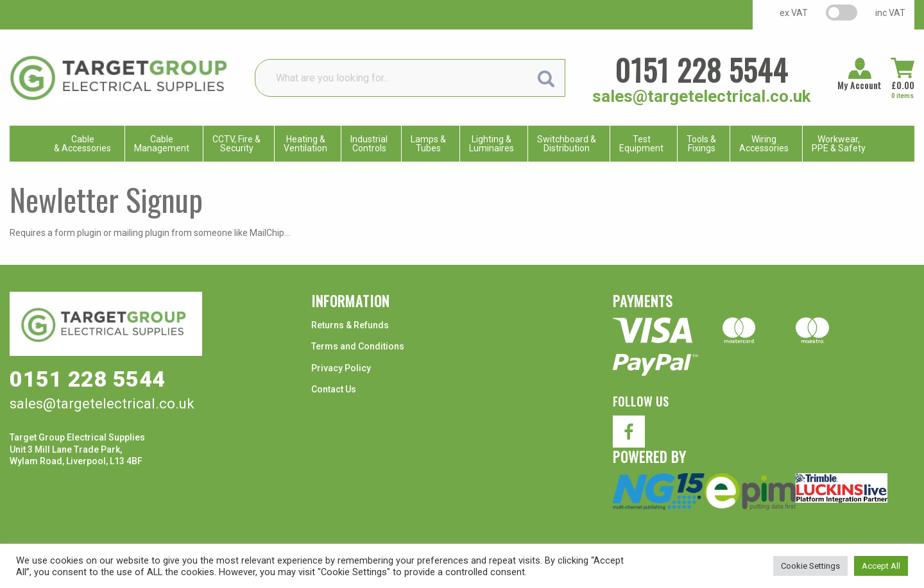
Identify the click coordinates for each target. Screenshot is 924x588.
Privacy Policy (341, 368)
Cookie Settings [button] (810, 566)
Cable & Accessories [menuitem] (82, 144)
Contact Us (334, 389)
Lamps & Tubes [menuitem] (428, 144)
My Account (860, 85)
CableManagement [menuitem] (162, 144)
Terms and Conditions (358, 346)
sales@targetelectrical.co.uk (701, 96)
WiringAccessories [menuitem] (764, 144)
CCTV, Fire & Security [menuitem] (236, 144)
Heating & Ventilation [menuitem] (305, 144)
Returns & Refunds (350, 325)
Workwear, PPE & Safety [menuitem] (839, 144)
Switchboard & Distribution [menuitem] (567, 144)
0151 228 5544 (701, 69)
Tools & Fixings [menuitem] (701, 144)
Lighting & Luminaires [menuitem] (492, 144)
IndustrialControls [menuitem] (369, 144)
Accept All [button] (881, 566)
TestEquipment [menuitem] (641, 144)
